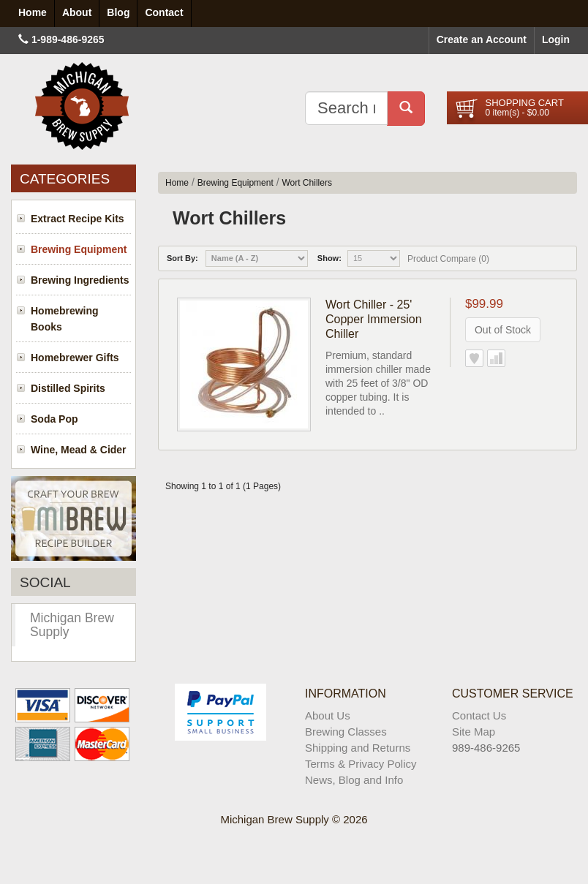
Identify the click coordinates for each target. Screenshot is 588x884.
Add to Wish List (474, 358)
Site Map (474, 732)
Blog (118, 12)
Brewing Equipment (79, 249)
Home (177, 183)
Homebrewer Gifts (75, 358)
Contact (164, 12)
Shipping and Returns (358, 748)
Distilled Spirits (68, 388)
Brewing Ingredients (80, 280)
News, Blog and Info (354, 780)
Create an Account (482, 39)
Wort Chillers (306, 183)
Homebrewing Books (65, 319)
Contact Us (479, 715)
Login (556, 39)
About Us (328, 715)
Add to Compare (496, 358)
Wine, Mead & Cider (79, 450)
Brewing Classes (346, 732)
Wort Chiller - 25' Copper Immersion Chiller (374, 319)
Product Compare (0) (448, 259)
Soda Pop (54, 419)
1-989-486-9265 (68, 39)
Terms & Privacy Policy (361, 764)
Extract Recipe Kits (78, 219)
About (77, 12)
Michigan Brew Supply (72, 625)
